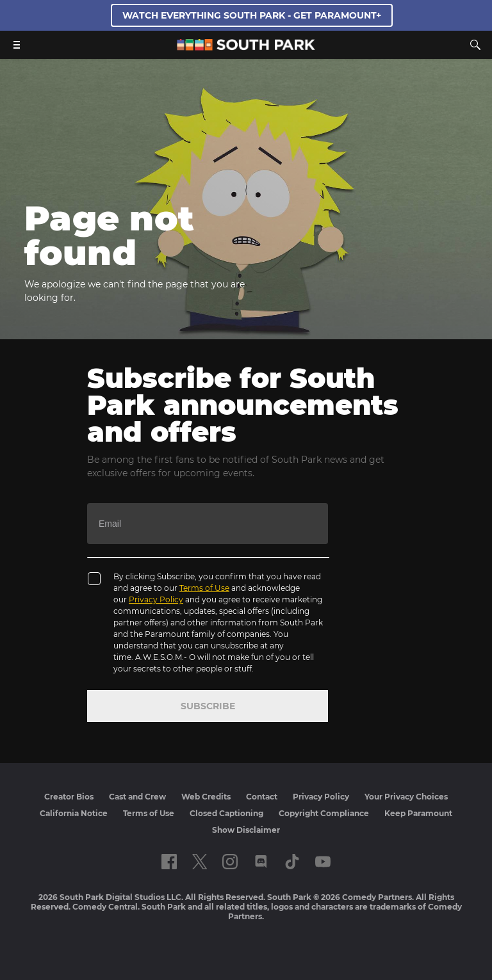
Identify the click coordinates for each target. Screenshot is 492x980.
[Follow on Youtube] (323, 862)
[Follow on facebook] (169, 862)
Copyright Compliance (324, 813)
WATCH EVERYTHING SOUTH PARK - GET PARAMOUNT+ (252, 15)
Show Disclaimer (246, 830)
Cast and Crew (137, 797)
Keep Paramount (418, 813)
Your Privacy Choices (406, 797)
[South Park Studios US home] (246, 47)
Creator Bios (69, 797)
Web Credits (206, 797)
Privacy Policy (156, 599)
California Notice (74, 813)
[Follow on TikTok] (292, 862)
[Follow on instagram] (230, 862)
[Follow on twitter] (200, 862)
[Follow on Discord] (261, 862)
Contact (262, 797)
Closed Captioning (226, 813)
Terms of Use (204, 588)
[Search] (475, 45)
